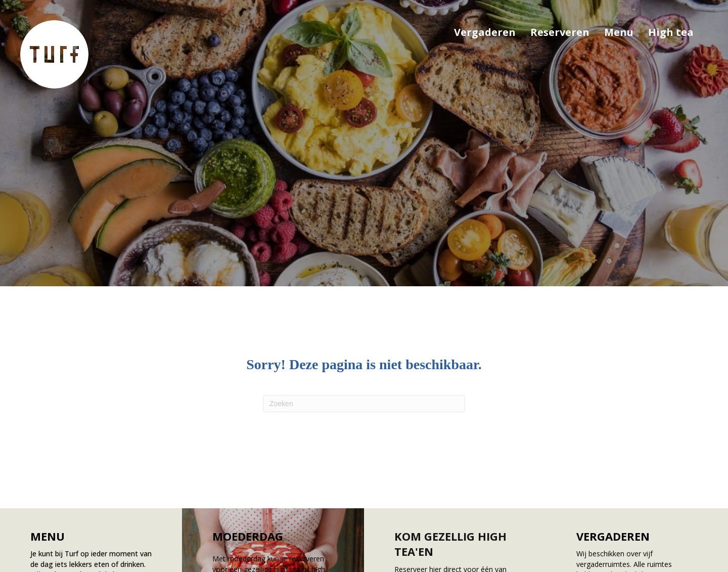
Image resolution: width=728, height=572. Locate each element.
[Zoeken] (364, 404)
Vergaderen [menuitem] (485, 32)
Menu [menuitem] (619, 32)
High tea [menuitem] (671, 32)
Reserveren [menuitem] (560, 32)
